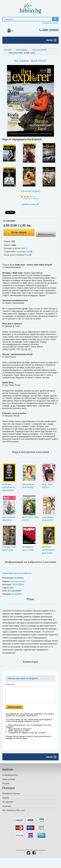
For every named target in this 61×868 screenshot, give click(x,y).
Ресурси (6, 783)
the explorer (39, 50)
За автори (7, 806)
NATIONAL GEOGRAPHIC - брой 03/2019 (9, 487)
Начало (8, 50)
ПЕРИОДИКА (22, 50)
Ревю (5, 573)
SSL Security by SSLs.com (14, 810)
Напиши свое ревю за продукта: (23, 678)
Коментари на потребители (20, 573)
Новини (6, 798)
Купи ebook (19, 232)
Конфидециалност (10, 775)
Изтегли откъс (46, 234)
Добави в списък (31, 204)
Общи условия (9, 779)
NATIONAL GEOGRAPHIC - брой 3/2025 (49, 550)
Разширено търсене (50, 23)
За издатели (8, 802)
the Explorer (17, 594)
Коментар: (10, 684)
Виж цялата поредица (30, 191)
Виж (24, 248)
